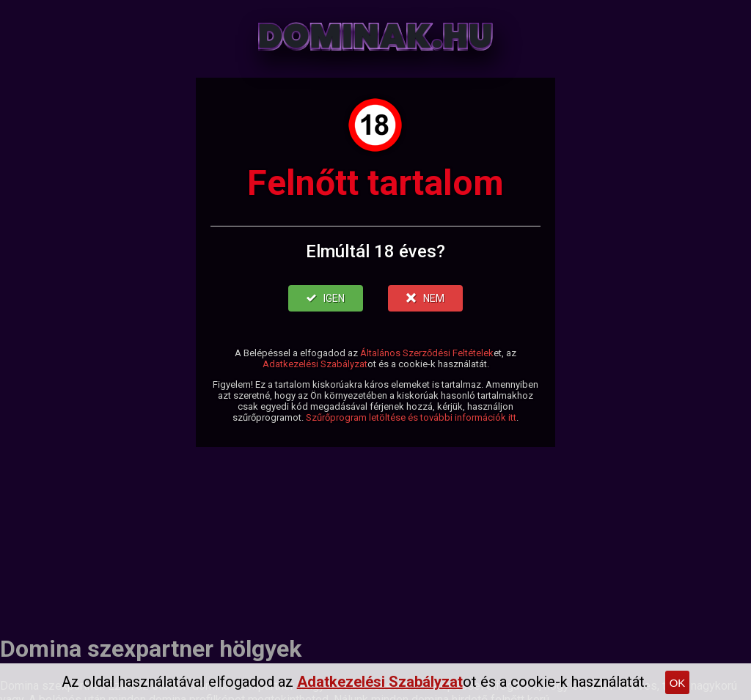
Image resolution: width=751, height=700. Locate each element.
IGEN (326, 298)
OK (678, 683)
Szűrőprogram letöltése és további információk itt (411, 417)
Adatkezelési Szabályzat (315, 364)
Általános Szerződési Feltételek (427, 353)
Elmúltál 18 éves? (375, 251)
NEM (425, 298)
